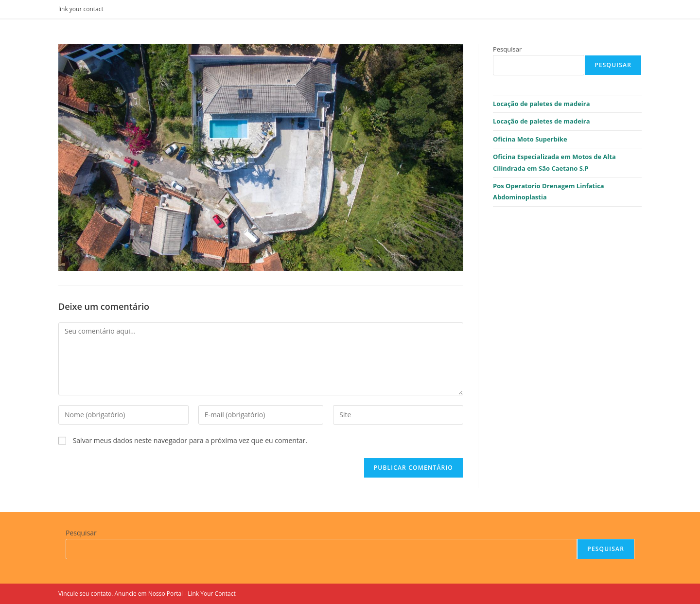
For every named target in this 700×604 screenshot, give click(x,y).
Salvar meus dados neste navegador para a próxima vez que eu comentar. (190, 440)
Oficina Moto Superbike (530, 139)
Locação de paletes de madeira (542, 104)
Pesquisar (507, 49)
